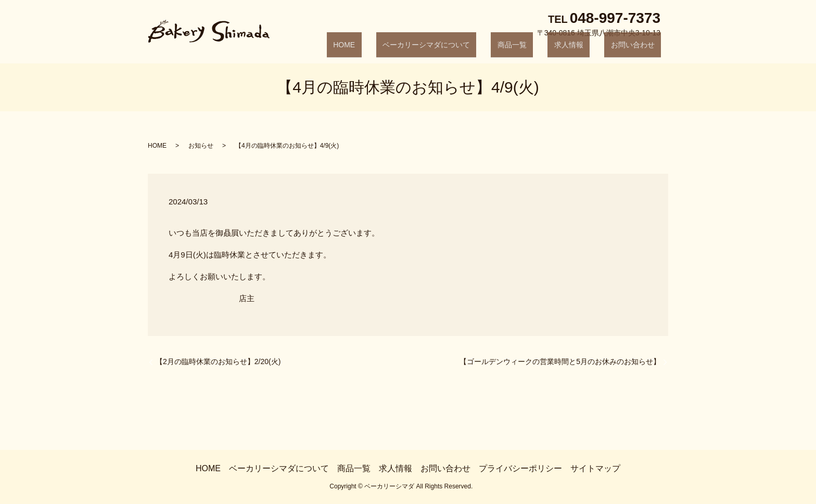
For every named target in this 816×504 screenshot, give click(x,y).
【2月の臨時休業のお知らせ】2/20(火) (218, 361)
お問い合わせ (639, 49)
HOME (402, 49)
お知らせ (201, 146)
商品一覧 (544, 49)
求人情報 (588, 49)
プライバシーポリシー (520, 468)
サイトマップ (595, 468)
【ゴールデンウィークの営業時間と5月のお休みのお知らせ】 (560, 361)
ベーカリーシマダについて (471, 49)
